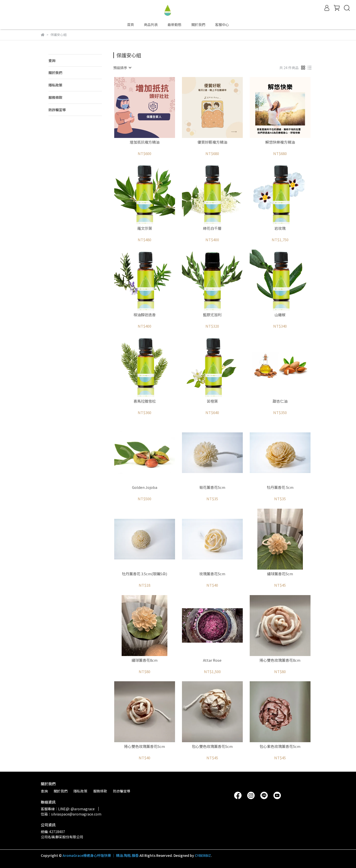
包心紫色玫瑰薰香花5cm (280, 747)
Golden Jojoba (145, 487)
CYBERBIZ (203, 855)
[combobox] (122, 68)
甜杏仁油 (280, 401)
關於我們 (198, 25)
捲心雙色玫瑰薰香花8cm (280, 660)
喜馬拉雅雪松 (145, 401)
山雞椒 (280, 315)
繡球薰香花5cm (280, 574)
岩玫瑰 (280, 228)
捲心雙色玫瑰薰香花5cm (145, 747)
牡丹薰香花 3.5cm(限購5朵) (145, 574)
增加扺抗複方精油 (145, 142)
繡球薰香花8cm (145, 660)
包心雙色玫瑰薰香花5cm (212, 747)
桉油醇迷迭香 (145, 315)
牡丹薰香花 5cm (280, 487)
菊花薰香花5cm (212, 487)
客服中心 (222, 25)
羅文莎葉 (145, 228)
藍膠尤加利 (212, 315)
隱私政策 (55, 85)
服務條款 (55, 97)
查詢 (52, 60)
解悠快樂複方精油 (280, 142)
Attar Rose (212, 660)
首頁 (131, 25)
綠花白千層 (212, 228)
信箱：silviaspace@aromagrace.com (71, 814)
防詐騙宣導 (57, 110)
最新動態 (175, 25)
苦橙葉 (212, 401)
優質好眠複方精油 (212, 142)
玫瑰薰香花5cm (212, 574)
